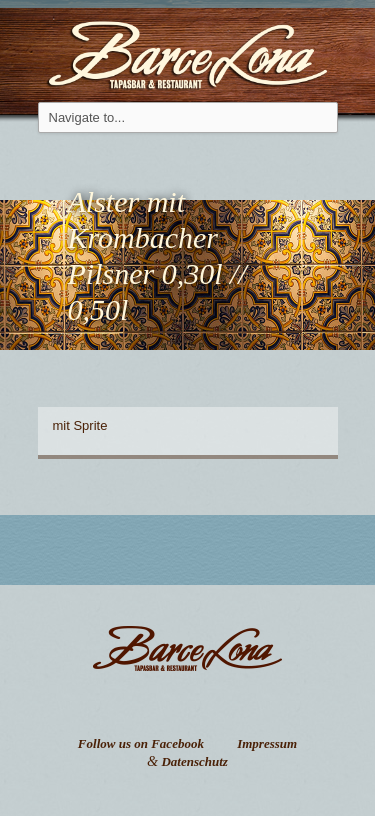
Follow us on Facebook (141, 743)
